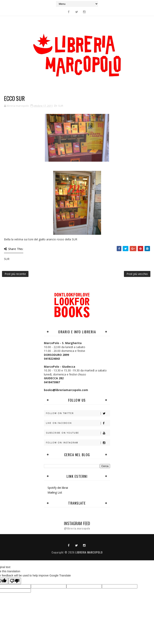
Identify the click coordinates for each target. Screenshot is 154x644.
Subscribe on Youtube (78, 433)
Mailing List (55, 492)
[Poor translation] (15, 581)
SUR (61, 106)
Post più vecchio (137, 274)
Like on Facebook (78, 423)
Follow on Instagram (78, 443)
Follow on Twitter (78, 413)
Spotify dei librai (58, 488)
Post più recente (15, 274)
